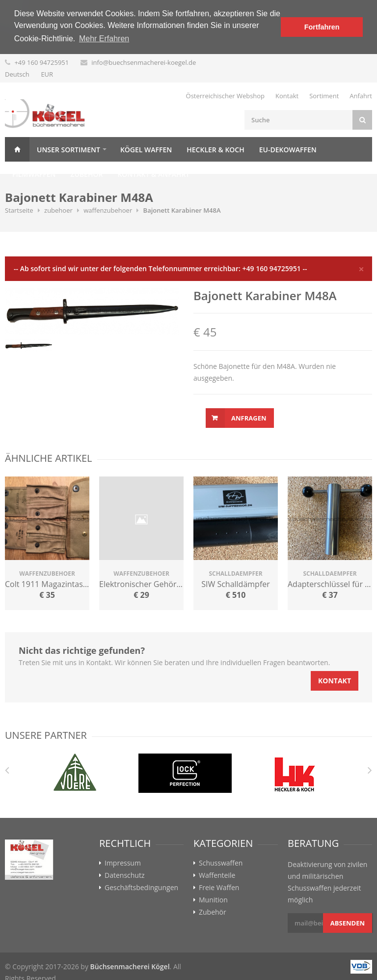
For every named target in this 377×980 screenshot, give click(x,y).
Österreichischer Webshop (226, 95)
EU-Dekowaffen (288, 149)
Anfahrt (361, 95)
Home (17, 149)
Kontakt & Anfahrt (153, 174)
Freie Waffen (219, 887)
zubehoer (58, 210)
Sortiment (324, 95)
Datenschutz (124, 875)
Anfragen (249, 418)
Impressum (123, 863)
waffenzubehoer (108, 210)
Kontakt (287, 95)
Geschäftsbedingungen (141, 887)
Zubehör (86, 174)
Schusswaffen (221, 863)
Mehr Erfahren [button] (104, 39)
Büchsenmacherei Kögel (130, 966)
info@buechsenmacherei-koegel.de (144, 62)
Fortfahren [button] (322, 27)
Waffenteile (217, 875)
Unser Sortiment (68, 149)
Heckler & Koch (215, 149)
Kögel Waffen (146, 149)
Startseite (19, 210)
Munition (213, 899)
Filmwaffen (34, 174)
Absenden (348, 923)
